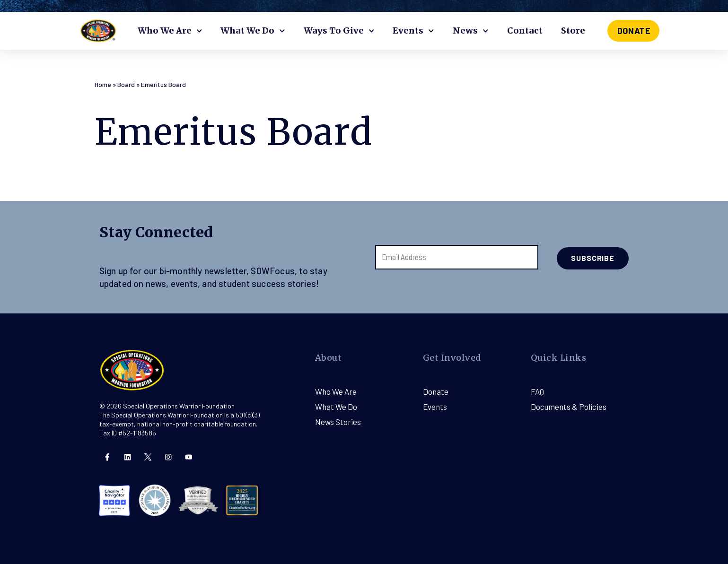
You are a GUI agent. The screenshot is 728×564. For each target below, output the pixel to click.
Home (103, 84)
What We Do (253, 31)
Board (126, 84)
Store (573, 30)
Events (413, 31)
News (471, 31)
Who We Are (170, 31)
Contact (525, 30)
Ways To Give (339, 31)
